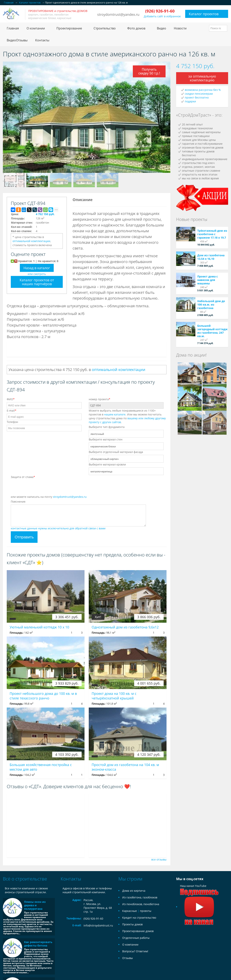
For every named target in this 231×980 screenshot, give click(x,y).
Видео (162, 28)
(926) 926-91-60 (93, 919)
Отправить (24, 537)
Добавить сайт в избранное (162, 16)
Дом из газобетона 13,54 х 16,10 (211, 257)
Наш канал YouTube (199, 896)
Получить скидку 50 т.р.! (149, 72)
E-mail (12, 411)
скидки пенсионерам (199, 94)
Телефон (12, 422)
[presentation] (40, 487)
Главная (13, 28)
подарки (190, 101)
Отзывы (128, 958)
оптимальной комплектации (31, 241)
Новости (180, 28)
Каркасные (130, 911)
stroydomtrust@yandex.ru (118, 14)
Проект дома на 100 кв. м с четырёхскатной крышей (114, 696)
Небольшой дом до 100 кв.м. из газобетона (211, 305)
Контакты (42, 40)
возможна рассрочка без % (203, 90)
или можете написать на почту (49, 497)
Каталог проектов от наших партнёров (37, 282)
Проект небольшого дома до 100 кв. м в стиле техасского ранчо (43, 696)
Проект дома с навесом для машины (208, 280)
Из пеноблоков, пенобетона (141, 904)
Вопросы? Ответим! (135, 951)
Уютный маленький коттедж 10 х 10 (39, 627)
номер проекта (100, 399)
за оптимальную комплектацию (202, 78)
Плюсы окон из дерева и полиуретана (35, 905)
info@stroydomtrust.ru (98, 925)
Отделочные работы (136, 938)
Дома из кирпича (134, 891)
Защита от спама (23, 477)
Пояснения (18, 502)
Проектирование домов (138, 931)
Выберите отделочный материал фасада (116, 452)
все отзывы (159, 859)
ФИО (11, 399)
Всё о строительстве (25, 879)
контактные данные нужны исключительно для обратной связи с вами (58, 528)
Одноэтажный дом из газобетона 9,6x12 (125, 627)
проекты (146, 911)
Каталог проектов (204, 14)
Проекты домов (132, 924)
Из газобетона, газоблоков (140, 897)
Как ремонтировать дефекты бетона (38, 944)
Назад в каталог (37, 268)
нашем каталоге (115, 414)
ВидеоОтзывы (17, 40)
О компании (130, 944)
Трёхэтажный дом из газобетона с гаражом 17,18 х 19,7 (212, 234)
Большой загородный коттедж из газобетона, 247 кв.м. (212, 331)
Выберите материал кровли (107, 464)
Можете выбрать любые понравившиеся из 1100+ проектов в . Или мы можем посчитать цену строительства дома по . (127, 416)
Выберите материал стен (106, 439)
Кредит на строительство (139, 918)
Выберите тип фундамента (107, 427)
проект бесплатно (197, 97)
